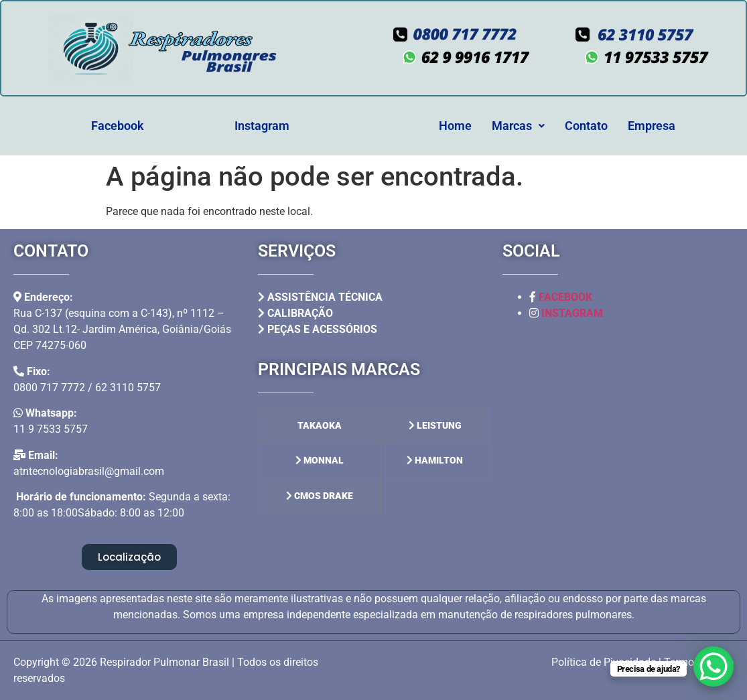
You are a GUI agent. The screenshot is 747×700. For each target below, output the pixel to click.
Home (455, 126)
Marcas (518, 126)
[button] (518, 126)
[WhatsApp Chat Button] (714, 667)
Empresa (652, 126)
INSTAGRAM (572, 313)
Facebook (118, 126)
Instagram (262, 126)
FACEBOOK (565, 297)
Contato (586, 126)
